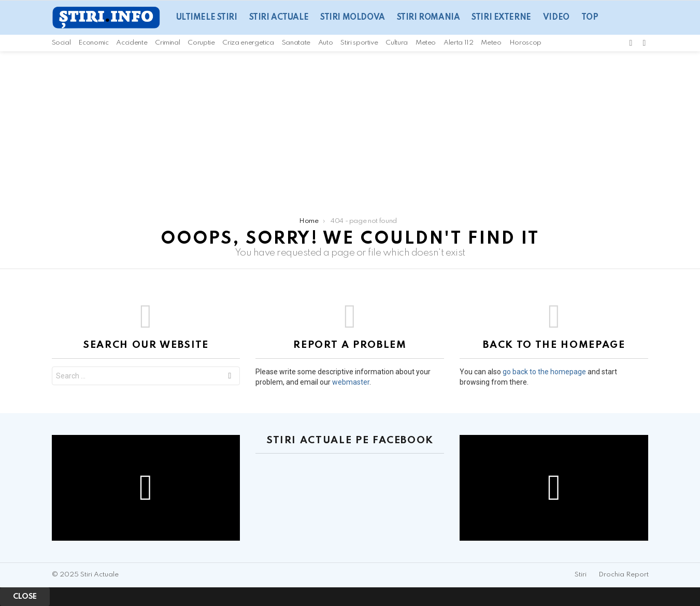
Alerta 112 (458, 43)
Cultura (396, 43)
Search (230, 377)
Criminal (167, 43)
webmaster (351, 382)
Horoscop (525, 43)
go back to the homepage (544, 372)
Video (556, 18)
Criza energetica (248, 43)
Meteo (426, 43)
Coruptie (201, 43)
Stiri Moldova (353, 18)
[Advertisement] (350, 129)
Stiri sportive (359, 43)
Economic (93, 43)
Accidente (132, 43)
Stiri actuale (279, 18)
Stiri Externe (501, 18)
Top (590, 18)
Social (61, 43)
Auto (326, 43)
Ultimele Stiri (207, 18)
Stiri (581, 575)
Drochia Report (624, 575)
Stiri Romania (428, 18)
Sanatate (296, 43)
